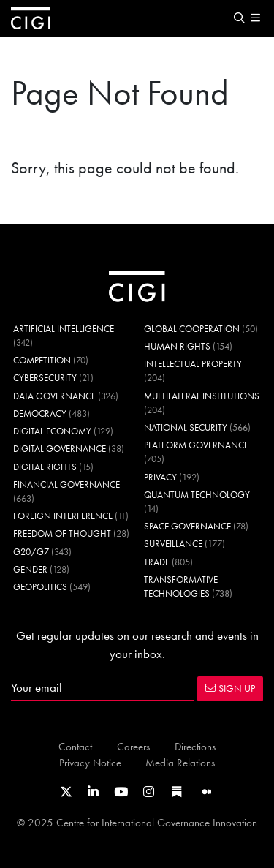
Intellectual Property (193, 364)
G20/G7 (31, 552)
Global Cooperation (192, 329)
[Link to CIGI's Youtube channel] (121, 792)
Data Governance (54, 396)
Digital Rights (45, 467)
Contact (75, 746)
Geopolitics (40, 587)
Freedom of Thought (62, 533)
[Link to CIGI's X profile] (66, 792)
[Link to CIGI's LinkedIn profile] (93, 792)
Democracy (40, 414)
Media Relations (180, 762)
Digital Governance (60, 449)
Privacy (160, 477)
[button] (239, 19)
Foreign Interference (63, 516)
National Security (186, 427)
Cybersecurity (45, 378)
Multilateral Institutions (202, 396)
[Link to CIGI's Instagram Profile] (149, 792)
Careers (133, 746)
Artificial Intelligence (64, 329)
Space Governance (187, 526)
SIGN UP (230, 688)
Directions (195, 746)
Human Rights (177, 346)
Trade (157, 562)
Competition (42, 360)
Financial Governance (66, 484)
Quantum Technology (197, 495)
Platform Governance (196, 445)
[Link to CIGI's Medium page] (207, 792)
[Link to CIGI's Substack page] (177, 792)
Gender (30, 569)
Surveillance (173, 544)
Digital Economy (52, 431)
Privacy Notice (90, 762)
